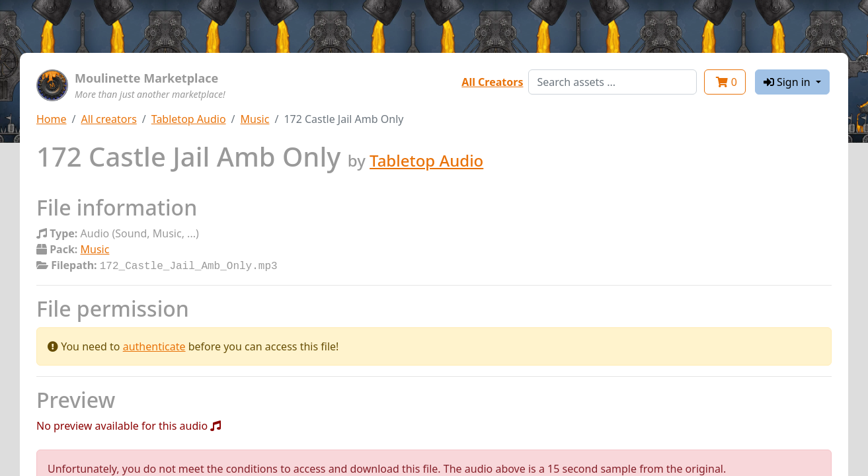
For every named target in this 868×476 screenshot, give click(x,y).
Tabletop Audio (189, 119)
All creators (108, 119)
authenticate (154, 345)
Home (52, 119)
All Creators (492, 82)
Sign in (788, 82)
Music (255, 119)
